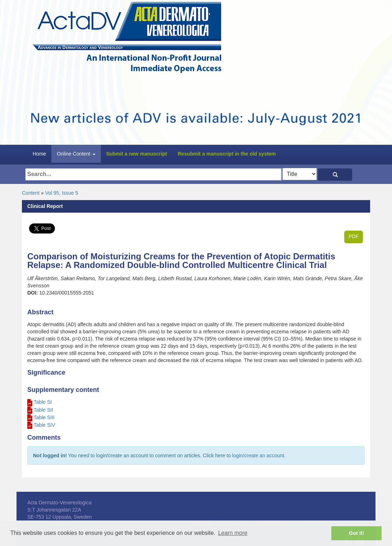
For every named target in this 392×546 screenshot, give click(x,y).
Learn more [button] (233, 533)
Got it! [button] (356, 533)
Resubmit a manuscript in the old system (227, 154)
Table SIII (44, 417)
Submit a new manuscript (137, 154)
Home (39, 154)
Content (31, 193)
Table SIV (45, 425)
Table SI (43, 402)
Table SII (43, 410)
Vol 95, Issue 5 (62, 193)
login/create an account (258, 455)
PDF (354, 236)
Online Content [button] (76, 154)
